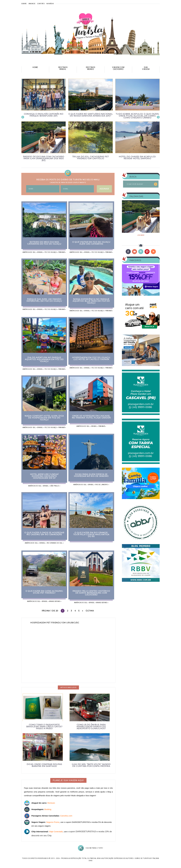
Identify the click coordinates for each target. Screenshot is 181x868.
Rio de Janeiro (102, 485)
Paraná (62, 252)
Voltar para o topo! (94, 848)
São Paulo (55, 486)
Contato (41, 4)
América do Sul (29, 252)
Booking (48, 809)
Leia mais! (141, 235)
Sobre (24, 4)
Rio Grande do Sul (55, 543)
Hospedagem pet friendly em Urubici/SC (55, 623)
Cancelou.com (66, 816)
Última (90, 611)
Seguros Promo (53, 822)
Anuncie (32, 4)
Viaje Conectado (56, 832)
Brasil (40, 252)
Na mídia (50, 4)
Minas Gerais (55, 601)
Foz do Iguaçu (51, 252)
